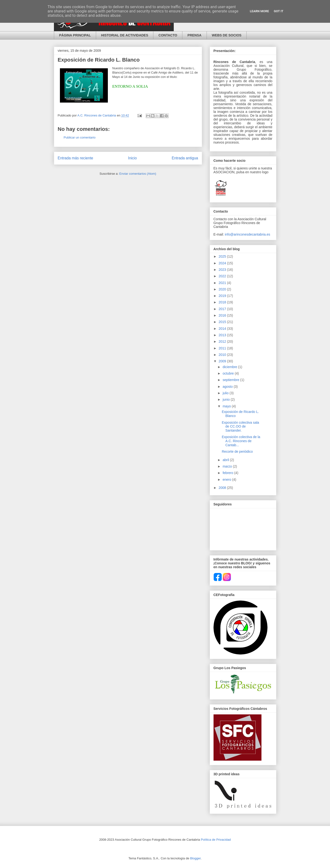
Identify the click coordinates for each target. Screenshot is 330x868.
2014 (223, 329)
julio (226, 393)
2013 (223, 335)
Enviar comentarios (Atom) (138, 174)
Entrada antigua (185, 158)
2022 (223, 276)
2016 (223, 315)
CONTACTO (168, 35)
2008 (223, 488)
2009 (223, 361)
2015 (223, 322)
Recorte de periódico (237, 451)
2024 (223, 263)
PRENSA (194, 35)
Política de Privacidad (216, 840)
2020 (223, 289)
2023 (223, 270)
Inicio (132, 158)
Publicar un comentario (80, 137)
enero (227, 480)
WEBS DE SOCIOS (227, 35)
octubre (229, 373)
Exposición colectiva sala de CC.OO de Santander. (240, 427)
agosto (228, 387)
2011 (223, 348)
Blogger (195, 858)
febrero (228, 473)
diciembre (230, 367)
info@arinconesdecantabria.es (247, 234)
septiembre (231, 380)
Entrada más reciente (75, 158)
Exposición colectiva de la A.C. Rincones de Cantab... (241, 441)
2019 (223, 296)
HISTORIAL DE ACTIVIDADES (125, 35)
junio (227, 399)
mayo (227, 406)
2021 (223, 283)
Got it (278, 11)
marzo (228, 466)
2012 (223, 341)
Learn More (260, 11)
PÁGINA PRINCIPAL (75, 35)
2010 (223, 355)
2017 (223, 309)
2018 (223, 302)
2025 (223, 256)
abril (226, 460)
